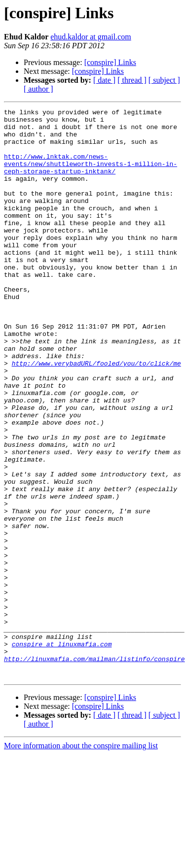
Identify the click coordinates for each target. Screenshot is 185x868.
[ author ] (38, 89)
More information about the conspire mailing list (81, 859)
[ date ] (104, 80)
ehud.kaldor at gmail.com (91, 37)
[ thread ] (132, 80)
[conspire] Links (110, 62)
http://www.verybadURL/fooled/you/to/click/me (96, 415)
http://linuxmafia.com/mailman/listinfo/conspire (94, 769)
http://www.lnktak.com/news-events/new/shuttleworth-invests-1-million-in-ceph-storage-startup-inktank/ (91, 175)
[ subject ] (164, 80)
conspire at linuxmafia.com (62, 752)
